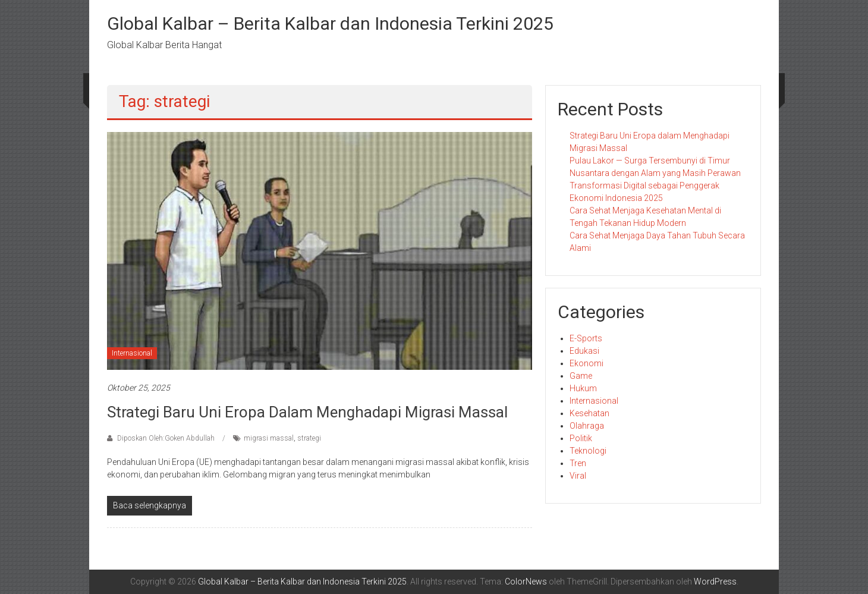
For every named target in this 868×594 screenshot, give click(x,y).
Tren (578, 463)
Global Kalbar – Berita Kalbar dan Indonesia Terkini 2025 (330, 23)
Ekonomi (586, 363)
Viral (578, 476)
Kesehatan (589, 413)
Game (581, 376)
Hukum (583, 388)
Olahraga (587, 426)
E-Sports (586, 338)
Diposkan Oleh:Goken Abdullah (166, 438)
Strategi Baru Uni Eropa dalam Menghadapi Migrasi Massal (307, 412)
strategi (309, 438)
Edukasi (584, 351)
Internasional (132, 353)
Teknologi (588, 451)
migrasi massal (269, 438)
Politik (581, 438)
